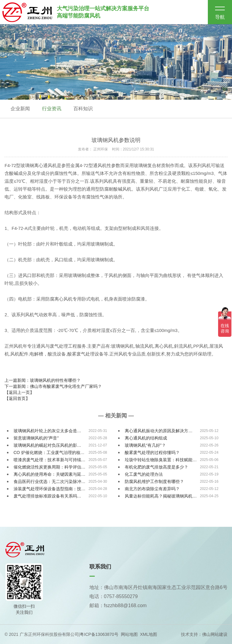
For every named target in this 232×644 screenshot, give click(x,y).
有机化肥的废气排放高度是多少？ (156, 467)
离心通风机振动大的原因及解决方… (159, 431)
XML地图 (148, 634)
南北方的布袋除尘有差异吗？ (152, 489)
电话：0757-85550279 (114, 596)
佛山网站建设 (215, 634)
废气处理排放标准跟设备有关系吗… (47, 496)
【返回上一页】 (19, 392)
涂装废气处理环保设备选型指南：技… (50, 489)
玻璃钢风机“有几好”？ (145, 445)
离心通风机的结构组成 (146, 438)
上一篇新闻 (43, 380)
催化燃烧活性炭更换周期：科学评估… (50, 467)
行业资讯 (52, 109)
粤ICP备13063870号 (99, 634)
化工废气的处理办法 (144, 474)
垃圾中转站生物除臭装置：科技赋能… (161, 460)
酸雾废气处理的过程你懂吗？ (152, 452)
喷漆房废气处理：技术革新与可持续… (50, 460)
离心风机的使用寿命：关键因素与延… (50, 474)
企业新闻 (20, 109)
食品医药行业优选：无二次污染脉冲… (50, 481)
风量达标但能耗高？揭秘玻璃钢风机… (161, 496)
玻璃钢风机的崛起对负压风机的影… (47, 445)
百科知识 (83, 109)
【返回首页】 (17, 398)
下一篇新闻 (53, 386)
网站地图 (129, 634)
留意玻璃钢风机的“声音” (36, 438)
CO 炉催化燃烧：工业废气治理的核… (49, 452)
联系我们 (100, 567)
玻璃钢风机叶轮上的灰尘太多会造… (47, 431)
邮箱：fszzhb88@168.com (118, 605)
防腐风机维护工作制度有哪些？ (154, 481)
